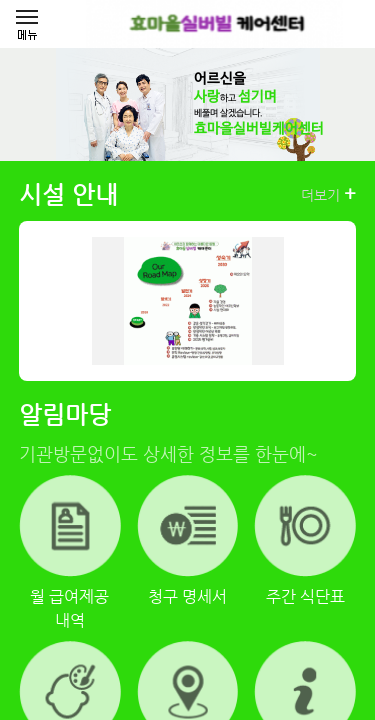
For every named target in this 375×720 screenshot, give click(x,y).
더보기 (328, 194)
